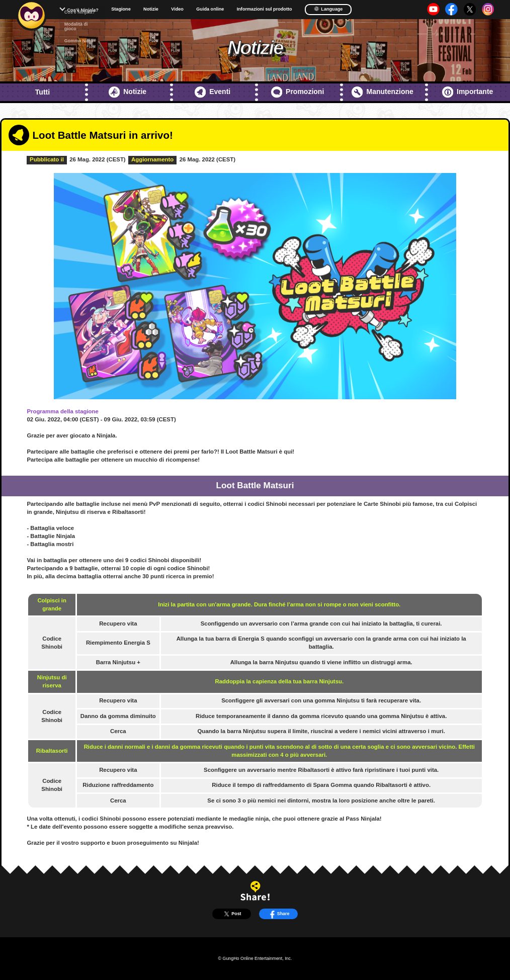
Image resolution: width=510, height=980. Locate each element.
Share (279, 914)
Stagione (121, 9)
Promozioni (298, 92)
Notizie (151, 9)
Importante (468, 92)
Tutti (42, 92)
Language (328, 9)
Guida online (210, 9)
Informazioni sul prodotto (265, 9)
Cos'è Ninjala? (82, 10)
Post (231, 914)
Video (177, 9)
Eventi (212, 92)
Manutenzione (382, 92)
